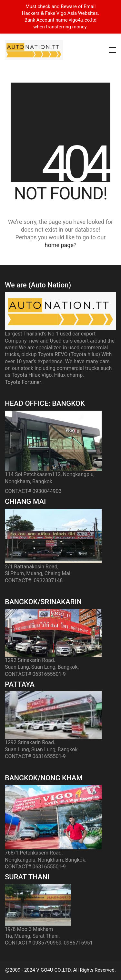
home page (59, 245)
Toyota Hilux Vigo (32, 375)
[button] (112, 50)
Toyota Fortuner (23, 382)
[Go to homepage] (34, 50)
